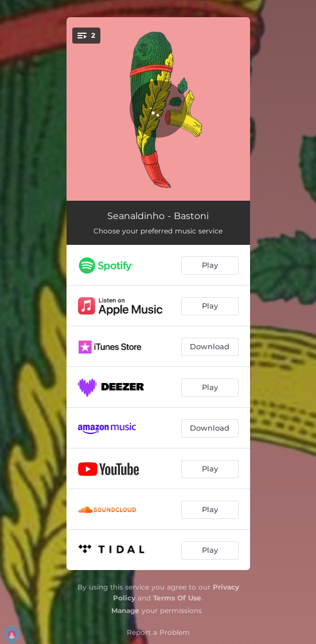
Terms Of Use (177, 598)
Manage (125, 610)
